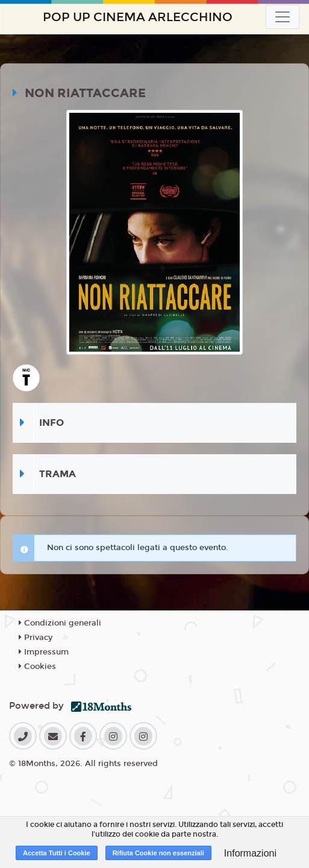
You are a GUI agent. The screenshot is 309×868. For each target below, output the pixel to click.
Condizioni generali (60, 623)
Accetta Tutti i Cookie (57, 853)
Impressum (44, 652)
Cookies (37, 667)
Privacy (36, 638)
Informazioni (250, 853)
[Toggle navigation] (282, 17)
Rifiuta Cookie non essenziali (158, 853)
